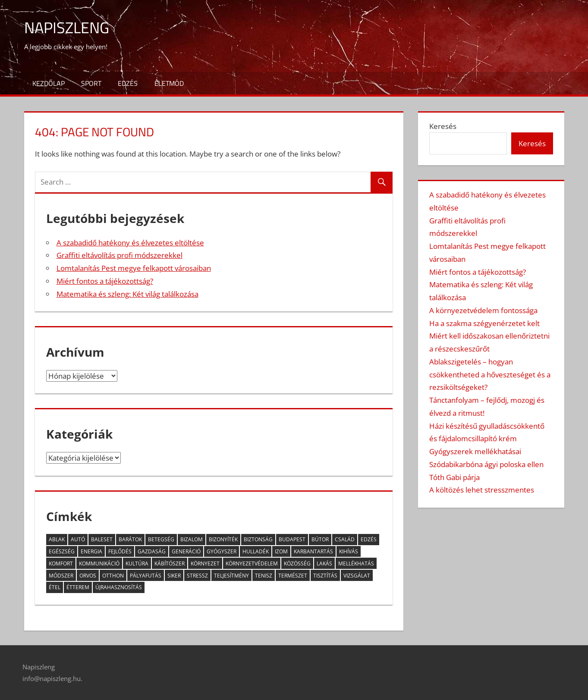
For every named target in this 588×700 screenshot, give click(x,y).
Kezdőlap (49, 83)
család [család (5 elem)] (345, 539)
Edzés (128, 83)
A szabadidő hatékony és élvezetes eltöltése (130, 243)
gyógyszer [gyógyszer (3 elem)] (222, 551)
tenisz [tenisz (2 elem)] (264, 576)
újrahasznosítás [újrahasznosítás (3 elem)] (119, 587)
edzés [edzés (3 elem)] (369, 539)
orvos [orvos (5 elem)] (88, 576)
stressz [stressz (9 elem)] (197, 576)
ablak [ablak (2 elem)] (57, 539)
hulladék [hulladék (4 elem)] (256, 551)
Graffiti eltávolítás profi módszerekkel (119, 255)
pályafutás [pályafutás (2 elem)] (146, 576)
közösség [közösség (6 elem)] (297, 563)
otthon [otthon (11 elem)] (113, 576)
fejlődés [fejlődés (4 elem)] (120, 551)
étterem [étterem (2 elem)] (78, 587)
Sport (91, 83)
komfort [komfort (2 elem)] (61, 563)
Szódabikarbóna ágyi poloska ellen (486, 464)
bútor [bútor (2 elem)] (320, 539)
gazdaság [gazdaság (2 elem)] (152, 551)
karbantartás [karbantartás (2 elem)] (313, 551)
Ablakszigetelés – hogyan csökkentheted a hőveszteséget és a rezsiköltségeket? (490, 375)
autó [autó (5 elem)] (78, 539)
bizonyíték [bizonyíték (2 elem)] (223, 539)
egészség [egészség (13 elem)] (62, 551)
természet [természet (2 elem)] (293, 576)
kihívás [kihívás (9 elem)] (349, 551)
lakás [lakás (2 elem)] (324, 563)
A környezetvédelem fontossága (483, 310)
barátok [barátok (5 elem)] (130, 539)
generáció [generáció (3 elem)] (186, 551)
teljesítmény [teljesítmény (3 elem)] (231, 576)
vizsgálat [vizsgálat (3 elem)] (357, 576)
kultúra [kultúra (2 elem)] (137, 563)
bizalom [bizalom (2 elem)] (192, 539)
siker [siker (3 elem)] (174, 576)
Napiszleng (67, 27)
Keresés (443, 126)
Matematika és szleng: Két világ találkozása (127, 294)
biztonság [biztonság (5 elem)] (258, 539)
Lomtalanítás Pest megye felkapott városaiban (134, 268)
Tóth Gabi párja (454, 477)
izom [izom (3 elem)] (281, 551)
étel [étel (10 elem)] (55, 587)
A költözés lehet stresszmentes (482, 490)
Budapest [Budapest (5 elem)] (292, 539)
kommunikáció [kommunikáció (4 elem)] (99, 563)
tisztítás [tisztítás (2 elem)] (325, 576)
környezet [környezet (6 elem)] (205, 563)
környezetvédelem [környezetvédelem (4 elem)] (252, 563)
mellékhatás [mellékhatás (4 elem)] (356, 563)
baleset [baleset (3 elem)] (102, 539)
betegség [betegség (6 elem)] (161, 539)
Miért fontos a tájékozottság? (105, 281)
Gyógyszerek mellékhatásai (475, 451)
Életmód (169, 83)
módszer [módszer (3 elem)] (61, 576)
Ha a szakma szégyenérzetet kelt (484, 323)
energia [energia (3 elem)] (91, 551)
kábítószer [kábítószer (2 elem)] (170, 563)
